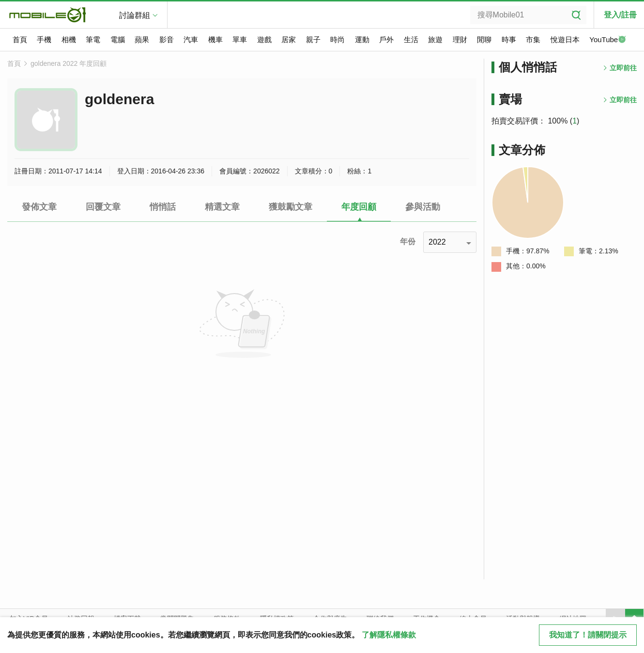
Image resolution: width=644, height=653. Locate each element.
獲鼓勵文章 (291, 207)
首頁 (20, 39)
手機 (44, 39)
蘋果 (142, 39)
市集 (533, 39)
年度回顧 (359, 207)
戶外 (386, 39)
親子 (313, 39)
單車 (240, 39)
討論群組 (135, 15)
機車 (215, 39)
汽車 (191, 39)
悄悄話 (163, 207)
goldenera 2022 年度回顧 (69, 63)
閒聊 (484, 39)
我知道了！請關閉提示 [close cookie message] (588, 635)
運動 (362, 39)
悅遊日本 (565, 39)
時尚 (337, 39)
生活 (411, 39)
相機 (69, 39)
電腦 (118, 39)
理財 (460, 39)
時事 (509, 39)
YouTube (608, 40)
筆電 (93, 39)
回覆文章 (103, 207)
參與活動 (423, 207)
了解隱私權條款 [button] (389, 635)
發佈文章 (39, 207)
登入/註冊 (620, 15)
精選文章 (222, 207)
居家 (289, 39)
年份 (408, 241)
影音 (167, 39)
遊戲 (264, 39)
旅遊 (435, 39)
